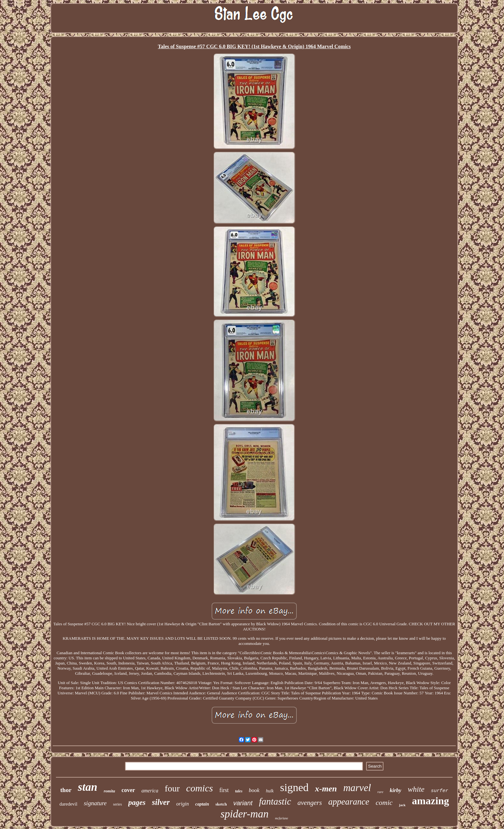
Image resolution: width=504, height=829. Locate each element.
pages (137, 802)
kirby (396, 790)
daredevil (68, 804)
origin (182, 804)
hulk (270, 791)
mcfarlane (282, 818)
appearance (349, 802)
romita (109, 791)
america (150, 791)
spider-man (245, 814)
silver (161, 802)
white (416, 789)
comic (384, 802)
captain (202, 804)
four (172, 788)
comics (199, 788)
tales (239, 791)
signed (294, 787)
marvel (357, 788)
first (224, 790)
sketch (221, 804)
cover (128, 790)
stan (87, 787)
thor (66, 790)
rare (380, 792)
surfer (439, 791)
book (254, 790)
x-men (326, 789)
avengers (310, 803)
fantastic (275, 801)
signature (95, 803)
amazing (431, 801)
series (117, 804)
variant (243, 803)
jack (402, 805)
